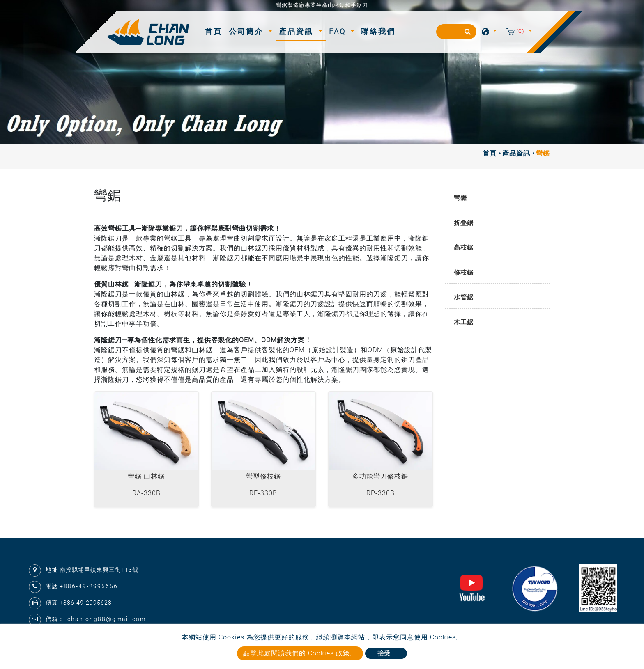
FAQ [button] (339, 31)
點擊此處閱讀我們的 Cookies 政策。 (300, 653)
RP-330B (381, 493)
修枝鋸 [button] (464, 273)
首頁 (215, 31)
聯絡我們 (378, 31)
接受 (384, 653)
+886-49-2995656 (89, 586)
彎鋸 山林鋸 (146, 476)
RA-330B (146, 493)
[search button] (466, 34)
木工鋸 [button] (464, 322)
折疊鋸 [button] (464, 223)
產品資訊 (516, 153)
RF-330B (263, 493)
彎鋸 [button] (460, 198)
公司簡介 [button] (247, 31)
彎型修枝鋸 (263, 476)
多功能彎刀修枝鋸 (380, 476)
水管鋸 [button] (464, 297)
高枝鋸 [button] (464, 247)
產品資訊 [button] (298, 31)
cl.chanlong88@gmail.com (103, 619)
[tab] (498, 198)
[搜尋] (456, 32)
